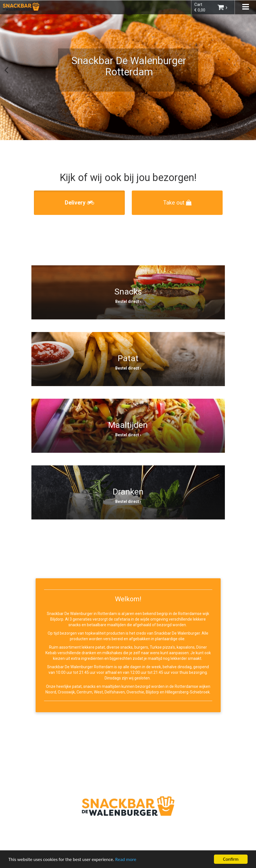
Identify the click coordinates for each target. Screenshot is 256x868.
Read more (126, 860)
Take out (177, 203)
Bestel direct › (128, 301)
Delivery (79, 203)
